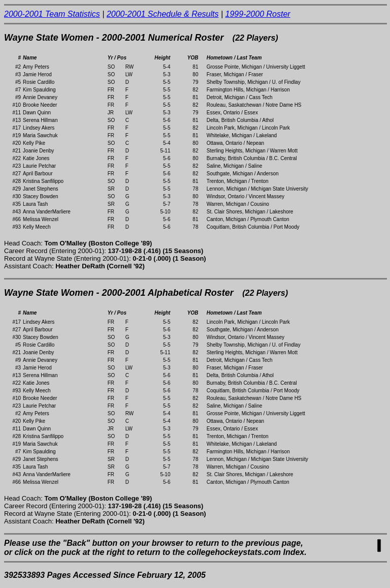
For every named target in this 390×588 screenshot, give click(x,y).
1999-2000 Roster (258, 14)
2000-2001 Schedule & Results (163, 14)
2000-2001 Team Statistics (52, 14)
